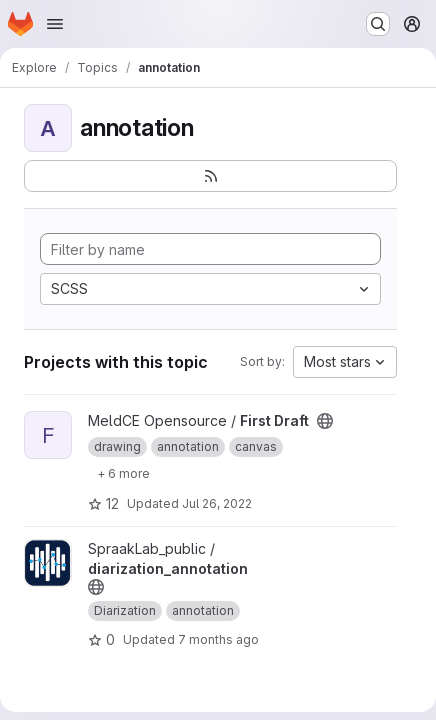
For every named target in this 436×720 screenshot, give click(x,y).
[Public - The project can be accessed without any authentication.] (325, 421)
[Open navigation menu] (55, 24)
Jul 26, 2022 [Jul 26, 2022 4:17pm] (217, 503)
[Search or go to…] (378, 24)
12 (103, 503)
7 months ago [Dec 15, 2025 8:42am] (218, 639)
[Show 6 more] (123, 473)
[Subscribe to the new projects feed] (210, 176)
